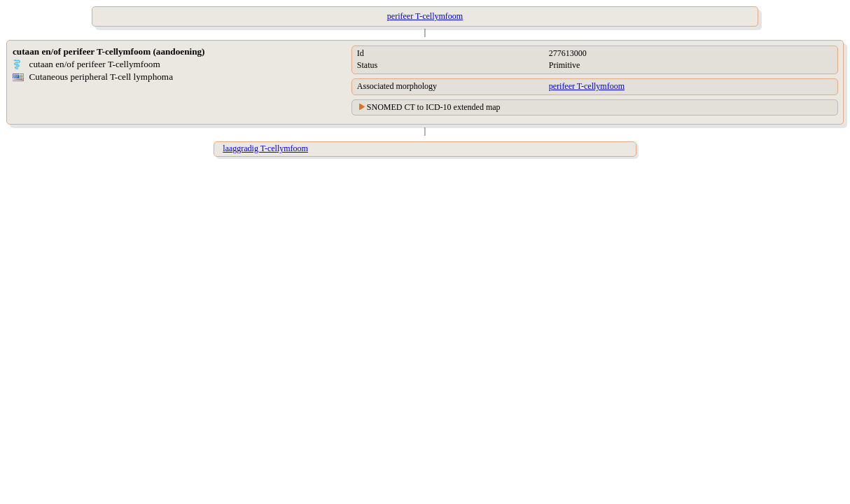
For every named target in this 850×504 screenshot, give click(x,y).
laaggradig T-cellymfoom (265, 148)
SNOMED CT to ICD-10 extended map (434, 107)
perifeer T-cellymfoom (587, 86)
